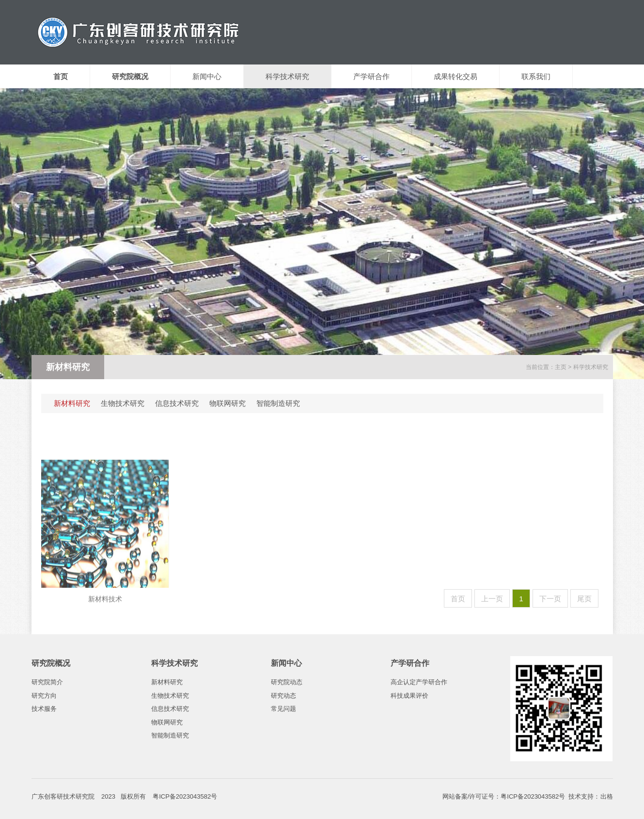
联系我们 (536, 76)
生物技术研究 (123, 403)
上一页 (492, 599)
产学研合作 (371, 76)
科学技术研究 (287, 76)
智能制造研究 (278, 403)
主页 (561, 367)
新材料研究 (72, 403)
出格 (607, 796)
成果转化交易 (456, 76)
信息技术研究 (177, 403)
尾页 (584, 599)
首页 (458, 599)
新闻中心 (207, 76)
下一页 (550, 599)
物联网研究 (228, 403)
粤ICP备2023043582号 (533, 796)
